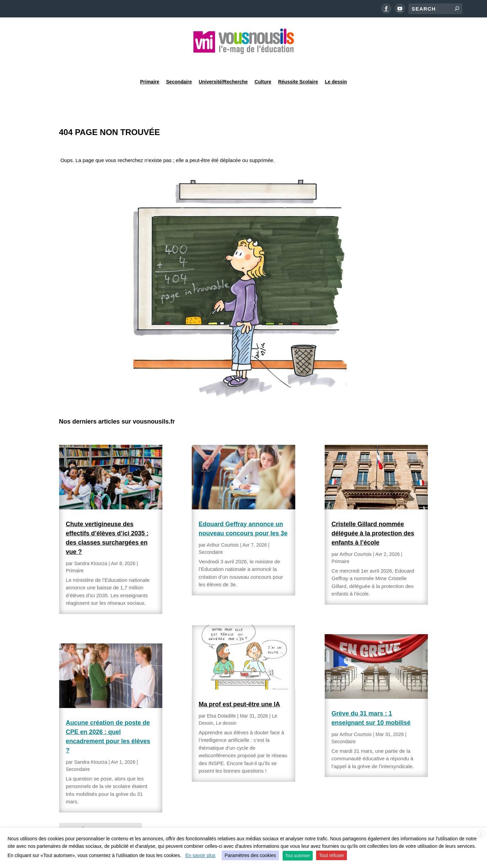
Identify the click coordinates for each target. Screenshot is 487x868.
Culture (263, 63)
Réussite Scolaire (298, 63)
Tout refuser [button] (332, 855)
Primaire (150, 63)
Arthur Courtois (223, 528)
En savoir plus (200, 855)
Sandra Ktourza (91, 546)
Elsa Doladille (221, 698)
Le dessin (336, 63)
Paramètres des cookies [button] (250, 855)
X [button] (481, 834)
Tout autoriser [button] (298, 856)
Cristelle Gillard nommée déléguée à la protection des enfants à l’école (373, 516)
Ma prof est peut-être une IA (239, 687)
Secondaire (179, 63)
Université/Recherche (223, 63)
